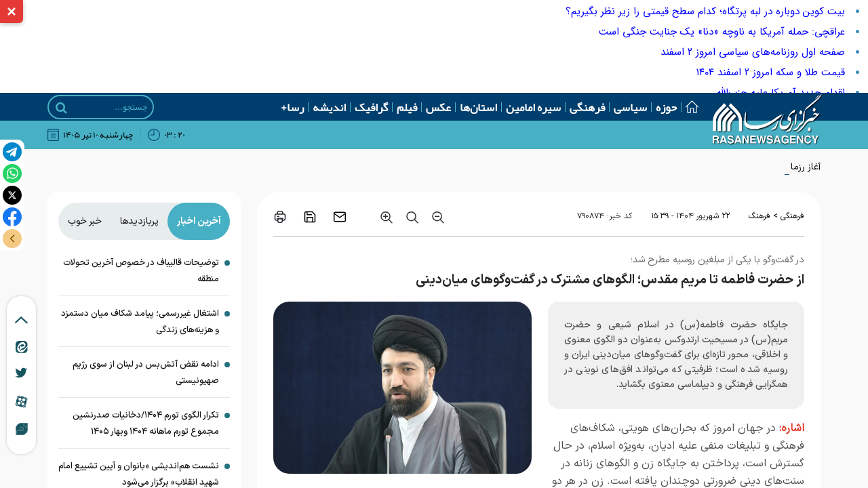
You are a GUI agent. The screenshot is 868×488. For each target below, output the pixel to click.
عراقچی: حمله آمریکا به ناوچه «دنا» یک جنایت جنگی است (722, 32)
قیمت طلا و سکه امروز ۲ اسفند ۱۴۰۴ (771, 73)
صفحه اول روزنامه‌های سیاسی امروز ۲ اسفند (753, 52)
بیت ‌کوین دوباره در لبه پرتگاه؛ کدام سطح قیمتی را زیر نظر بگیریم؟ (705, 12)
